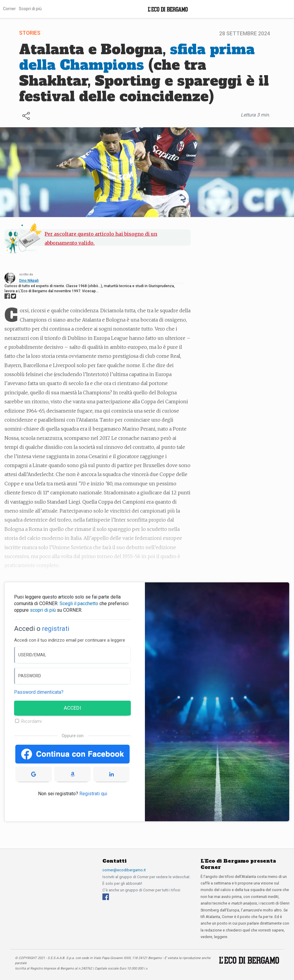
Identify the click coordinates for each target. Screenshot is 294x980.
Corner (9, 9)
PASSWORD (30, 676)
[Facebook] (106, 896)
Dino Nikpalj (29, 281)
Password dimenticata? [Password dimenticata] (39, 692)
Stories (30, 33)
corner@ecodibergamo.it (124, 870)
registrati (56, 629)
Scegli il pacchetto (79, 603)
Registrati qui (93, 794)
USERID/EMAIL (32, 655)
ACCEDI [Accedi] (72, 708)
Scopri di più (30, 9)
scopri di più (43, 610)
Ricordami (31, 721)
